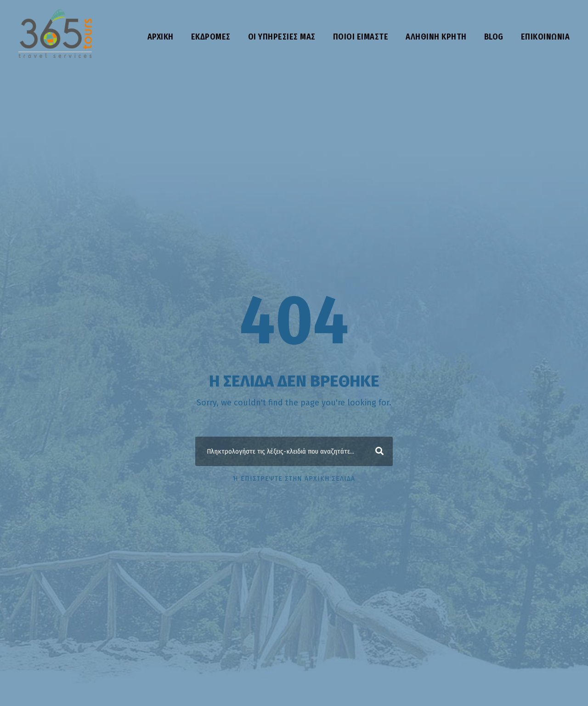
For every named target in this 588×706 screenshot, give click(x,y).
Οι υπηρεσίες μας (282, 37)
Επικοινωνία (546, 37)
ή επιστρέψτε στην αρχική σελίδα (294, 479)
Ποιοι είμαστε (361, 37)
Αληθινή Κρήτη (436, 37)
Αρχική (161, 37)
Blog (494, 37)
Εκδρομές (211, 37)
